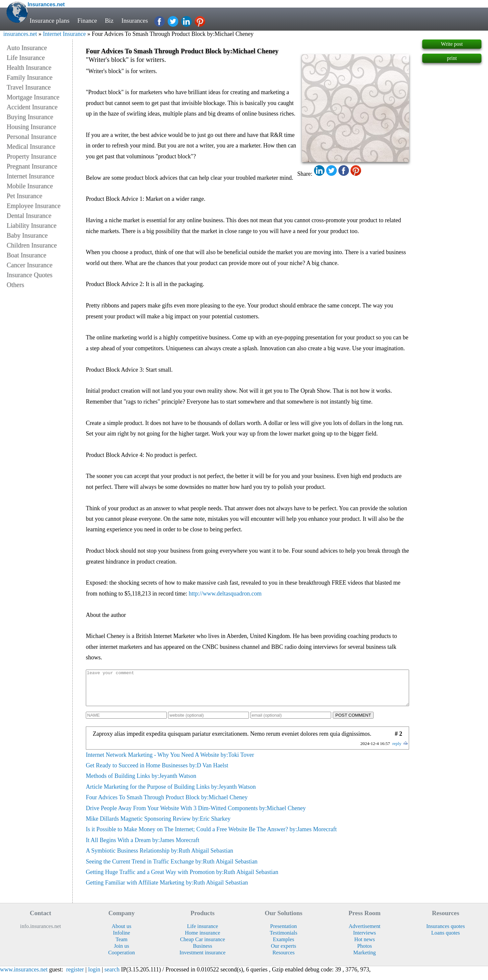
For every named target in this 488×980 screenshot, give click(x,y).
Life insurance (203, 933)
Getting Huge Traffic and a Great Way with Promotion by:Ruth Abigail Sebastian (182, 879)
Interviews (365, 940)
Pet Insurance (24, 196)
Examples (284, 946)
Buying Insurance (30, 117)
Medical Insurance (31, 146)
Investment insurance (203, 959)
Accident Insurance (32, 107)
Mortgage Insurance (33, 97)
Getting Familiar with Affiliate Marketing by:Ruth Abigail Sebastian (167, 889)
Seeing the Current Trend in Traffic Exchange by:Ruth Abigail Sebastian (172, 868)
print (452, 58)
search (112, 976)
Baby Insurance (27, 235)
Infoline (121, 940)
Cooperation (122, 959)
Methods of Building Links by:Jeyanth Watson (141, 783)
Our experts (284, 953)
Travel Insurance (29, 87)
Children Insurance (32, 245)
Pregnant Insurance (32, 166)
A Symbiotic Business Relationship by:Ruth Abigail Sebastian (159, 858)
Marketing (364, 959)
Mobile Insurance (30, 186)
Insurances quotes (445, 933)
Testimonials (283, 940)
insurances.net (20, 34)
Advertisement (365, 933)
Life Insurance (26, 58)
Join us (121, 953)
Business (203, 953)
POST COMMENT (353, 722)
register (75, 976)
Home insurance (202, 940)
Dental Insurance (29, 216)
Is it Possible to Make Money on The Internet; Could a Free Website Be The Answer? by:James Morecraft (211, 836)
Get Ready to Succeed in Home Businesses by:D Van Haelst (157, 772)
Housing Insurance (31, 127)
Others (15, 285)
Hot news (365, 946)
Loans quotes (445, 940)
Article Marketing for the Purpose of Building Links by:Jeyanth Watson (171, 794)
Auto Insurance (27, 48)
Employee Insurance (34, 206)
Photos (365, 953)
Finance (87, 21)
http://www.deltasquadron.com (225, 594)
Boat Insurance (26, 255)
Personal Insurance (32, 137)
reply (397, 750)
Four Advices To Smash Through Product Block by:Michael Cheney (167, 804)
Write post (452, 44)
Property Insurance (32, 156)
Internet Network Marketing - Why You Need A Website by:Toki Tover (170, 762)
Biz (110, 21)
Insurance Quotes (29, 275)
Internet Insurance (64, 34)
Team (121, 946)
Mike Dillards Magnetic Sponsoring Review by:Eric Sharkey (158, 826)
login (94, 976)
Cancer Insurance (29, 265)
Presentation (284, 933)
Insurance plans (49, 21)
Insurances (136, 21)
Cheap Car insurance (202, 946)
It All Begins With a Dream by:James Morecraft (143, 847)
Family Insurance (29, 77)
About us (122, 933)
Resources (283, 959)
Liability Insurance (32, 225)
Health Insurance (29, 67)
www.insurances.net (24, 976)
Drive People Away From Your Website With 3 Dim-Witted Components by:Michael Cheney (196, 815)
